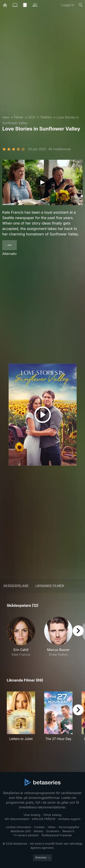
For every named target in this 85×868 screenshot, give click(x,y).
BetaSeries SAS (21, 831)
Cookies (39, 827)
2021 (32, 117)
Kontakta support (69, 819)
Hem (6, 117)
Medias (38, 831)
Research (68, 831)
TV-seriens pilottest (26, 835)
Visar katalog (32, 815)
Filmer (19, 117)
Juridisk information (18, 827)
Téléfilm (46, 117)
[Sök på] (81, 5)
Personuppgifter (69, 827)
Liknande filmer (50, 586)
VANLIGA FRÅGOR (44, 819)
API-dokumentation (17, 819)
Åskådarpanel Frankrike (57, 835)
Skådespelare (16, 586)
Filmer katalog (52, 815)
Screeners (53, 831)
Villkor (52, 827)
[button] (21, 637)
